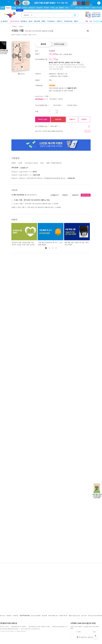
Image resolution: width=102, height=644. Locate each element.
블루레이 (62, 8)
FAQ (94, 632)
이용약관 (15, 616)
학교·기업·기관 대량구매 (95, 616)
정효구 (13, 35)
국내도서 (8, 8)
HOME (2, 8)
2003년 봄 (71, 178)
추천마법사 (24, 21)
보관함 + (84, 119)
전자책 (14, 8)
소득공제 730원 (73, 105)
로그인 (77, 8)
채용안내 (9, 616)
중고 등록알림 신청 (42, 126)
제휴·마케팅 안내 (53, 616)
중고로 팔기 (55, 126)
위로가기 (95, 636)
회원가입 (81, 8)
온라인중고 (39, 8)
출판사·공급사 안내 (74, 616)
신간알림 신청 (24, 168)
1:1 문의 (78, 632)
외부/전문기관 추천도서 (35, 178)
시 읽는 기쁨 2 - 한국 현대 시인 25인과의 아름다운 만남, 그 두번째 (36, 204)
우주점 (52, 8)
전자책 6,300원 (59, 44)
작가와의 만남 (68, 21)
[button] (46, 248)
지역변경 (70, 91)
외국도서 (25, 8)
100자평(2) (53, 99)
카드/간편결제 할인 (42, 105)
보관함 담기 (75, 195)
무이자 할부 (58, 105)
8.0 (47, 99)
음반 (56, 8)
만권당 (19, 8)
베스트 (31, 21)
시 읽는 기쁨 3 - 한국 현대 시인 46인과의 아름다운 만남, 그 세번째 (38, 207)
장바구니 (99, 8)
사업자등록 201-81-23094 (18, 627)
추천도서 (59, 21)
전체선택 (65, 195)
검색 (75, 15)
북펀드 (76, 21)
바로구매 (58, 119)
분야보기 (5, 21)
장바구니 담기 (43, 119)
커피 (67, 8)
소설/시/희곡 (23, 172)
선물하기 (72, 119)
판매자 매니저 (63, 616)
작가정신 (25, 35)
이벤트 (43, 21)
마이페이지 (87, 8)
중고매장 (46, 8)
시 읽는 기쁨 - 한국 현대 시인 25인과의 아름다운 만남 (31, 200)
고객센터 (93, 8)
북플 (87, 21)
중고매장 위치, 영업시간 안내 (87, 637)
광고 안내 (84, 616)
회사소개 (3, 616)
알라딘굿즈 (32, 8)
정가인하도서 (51, 21)
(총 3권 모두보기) (31, 195)
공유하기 (88, 31)
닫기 (99, 3)
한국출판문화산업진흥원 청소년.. (55, 178)
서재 (91, 21)
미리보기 (22, 74)
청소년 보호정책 (36, 616)
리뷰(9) (60, 99)
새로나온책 (37, 21)
